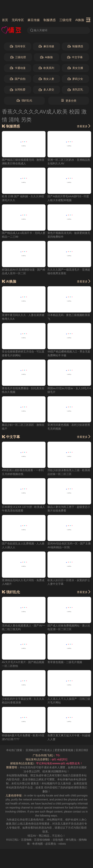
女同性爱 (18, 90)
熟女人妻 (46, 79)
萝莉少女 (75, 79)
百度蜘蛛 (26, 840)
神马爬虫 (71, 840)
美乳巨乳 (75, 90)
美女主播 (75, 68)
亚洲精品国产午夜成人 (43, 750)
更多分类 (69, 101)
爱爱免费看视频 (68, 750)
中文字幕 (75, 57)
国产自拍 (18, 79)
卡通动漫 (18, 68)
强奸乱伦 (24, 101)
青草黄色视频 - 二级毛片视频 (65, 662)
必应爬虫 (51, 844)
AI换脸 (80, 20)
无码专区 (18, 20)
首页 (5, 20)
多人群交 (46, 90)
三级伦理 (65, 20)
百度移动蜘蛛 (42, 840)
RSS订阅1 (13, 840)
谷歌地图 (58, 840)
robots (62, 844)
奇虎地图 (38, 844)
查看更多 (84, 126)
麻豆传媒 (34, 20)
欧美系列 (46, 68)
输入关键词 (38, 30)
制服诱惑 (50, 20)
